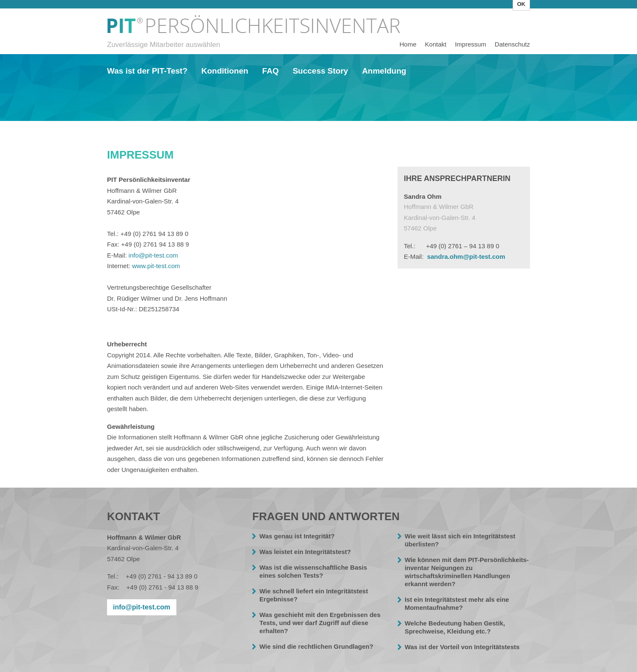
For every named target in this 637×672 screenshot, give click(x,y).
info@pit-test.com (153, 255)
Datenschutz (512, 44)
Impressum (255, 27)
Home (408, 44)
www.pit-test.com (156, 266)
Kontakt (436, 44)
